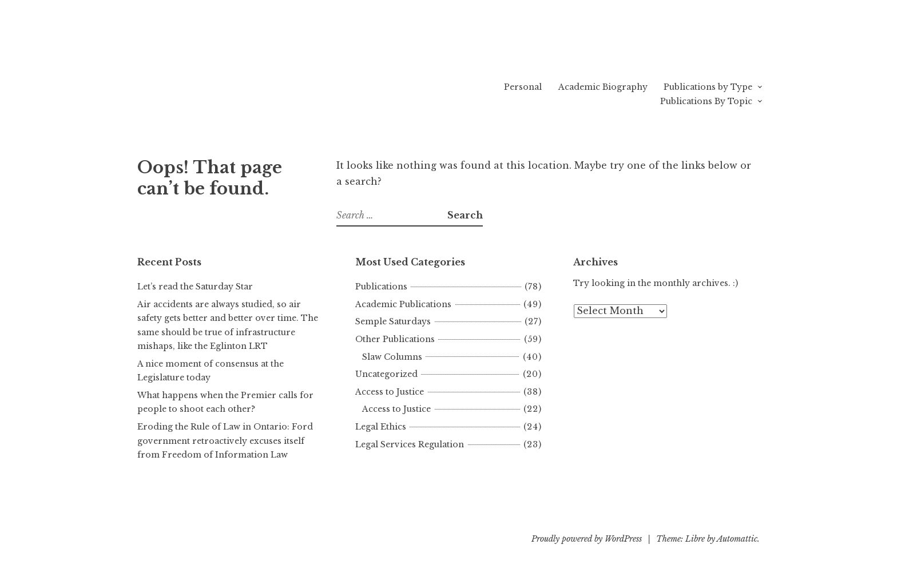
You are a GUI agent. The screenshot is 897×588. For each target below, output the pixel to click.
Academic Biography (603, 87)
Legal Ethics (381, 427)
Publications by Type (708, 87)
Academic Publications (403, 304)
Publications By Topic (706, 101)
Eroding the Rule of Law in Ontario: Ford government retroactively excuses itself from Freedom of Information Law (225, 441)
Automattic (737, 539)
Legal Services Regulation (410, 444)
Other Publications (395, 339)
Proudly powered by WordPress (587, 539)
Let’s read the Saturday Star (195, 287)
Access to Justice (390, 392)
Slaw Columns (392, 357)
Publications (381, 287)
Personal (523, 87)
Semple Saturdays (393, 321)
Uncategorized (386, 374)
